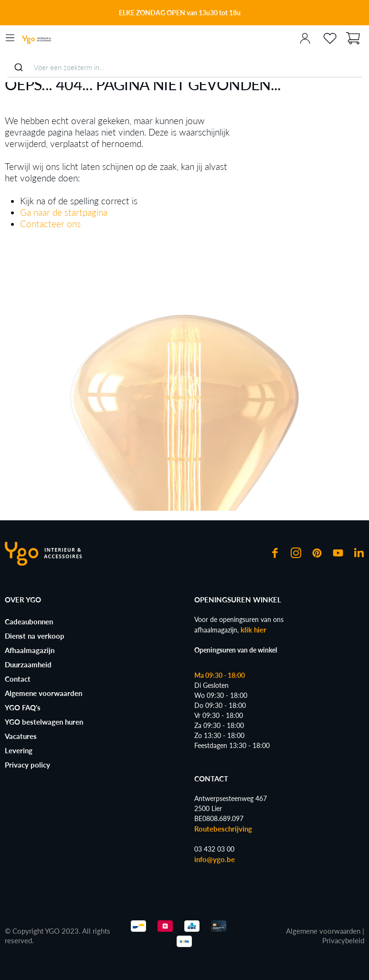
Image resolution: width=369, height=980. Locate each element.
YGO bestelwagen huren (44, 722)
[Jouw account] (305, 38)
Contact (18, 679)
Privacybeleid (343, 940)
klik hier (253, 630)
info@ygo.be (215, 859)
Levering (19, 750)
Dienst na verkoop (35, 636)
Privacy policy (27, 765)
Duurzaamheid (28, 664)
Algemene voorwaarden (43, 693)
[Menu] (10, 38)
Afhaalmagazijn (30, 650)
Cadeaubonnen (29, 622)
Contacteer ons (50, 224)
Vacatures (21, 736)
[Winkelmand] (353, 37)
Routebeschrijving (223, 829)
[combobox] (184, 68)
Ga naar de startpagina (64, 212)
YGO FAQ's (23, 707)
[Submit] (18, 67)
